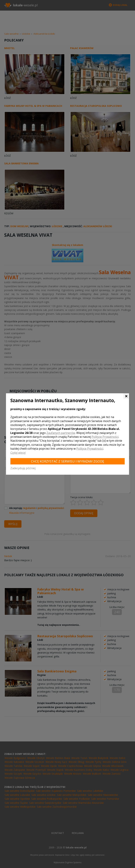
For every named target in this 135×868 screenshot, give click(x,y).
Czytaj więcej (18, 453)
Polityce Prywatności (105, 437)
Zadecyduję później (23, 468)
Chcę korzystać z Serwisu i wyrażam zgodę (67, 461)
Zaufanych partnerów (61, 433)
